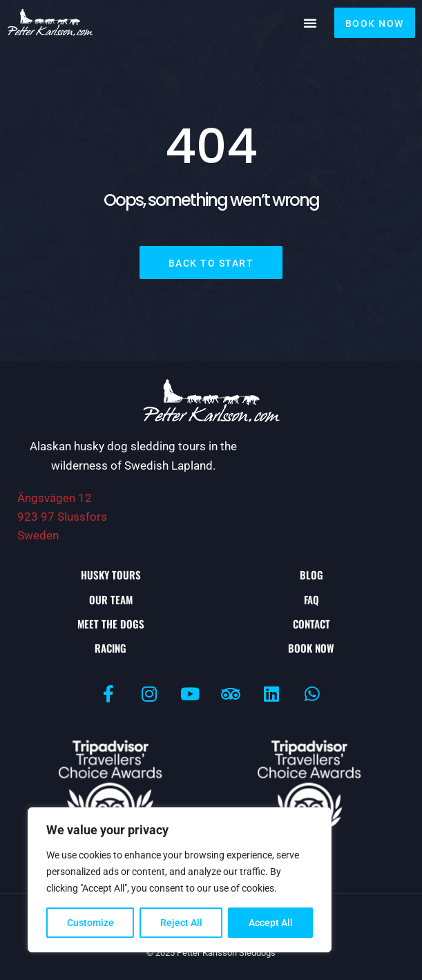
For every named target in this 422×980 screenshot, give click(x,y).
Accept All (271, 923)
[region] (180, 880)
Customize (90, 923)
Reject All (181, 923)
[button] (310, 23)
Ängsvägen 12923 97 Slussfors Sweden (62, 517)
